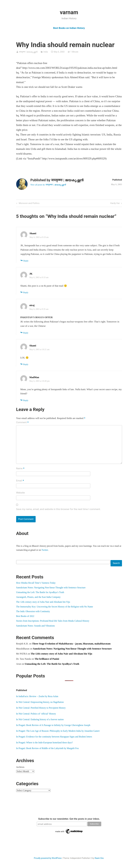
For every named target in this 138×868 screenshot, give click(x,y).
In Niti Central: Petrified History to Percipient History (41, 708)
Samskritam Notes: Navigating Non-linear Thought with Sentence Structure (51, 588)
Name (20, 469)
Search (116, 563)
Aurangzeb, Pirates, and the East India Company (38, 597)
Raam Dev (99, 858)
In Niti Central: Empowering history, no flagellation (40, 702)
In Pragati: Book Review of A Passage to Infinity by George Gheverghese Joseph (53, 725)
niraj (32, 305)
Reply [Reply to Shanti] (26, 261)
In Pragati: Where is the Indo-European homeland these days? (44, 743)
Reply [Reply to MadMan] (26, 400)
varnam (69, 12)
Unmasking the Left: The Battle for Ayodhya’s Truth (40, 592)
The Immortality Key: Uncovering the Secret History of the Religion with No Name (55, 607)
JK (31, 274)
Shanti (33, 233)
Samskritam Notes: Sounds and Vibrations (36, 626)
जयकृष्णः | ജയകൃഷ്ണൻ (28, 52)
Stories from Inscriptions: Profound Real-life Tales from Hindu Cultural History (53, 621)
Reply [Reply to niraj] (26, 333)
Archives (20, 767)
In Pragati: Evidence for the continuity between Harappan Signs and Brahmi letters (54, 737)
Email (20, 481)
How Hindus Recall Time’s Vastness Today (36, 583)
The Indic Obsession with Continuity (33, 611)
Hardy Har (115, 203)
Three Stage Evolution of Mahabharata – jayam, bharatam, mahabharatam (71, 644)
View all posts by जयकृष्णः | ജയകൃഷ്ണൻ (48, 185)
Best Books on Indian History (69, 28)
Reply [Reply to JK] (26, 292)
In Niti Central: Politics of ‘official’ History (36, 714)
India (46, 52)
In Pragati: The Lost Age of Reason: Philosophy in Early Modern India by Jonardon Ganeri (58, 731)
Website (21, 493)
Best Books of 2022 (25, 616)
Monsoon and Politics (29, 203)
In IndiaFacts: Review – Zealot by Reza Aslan (37, 696)
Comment (22, 423)
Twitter (45, 550)
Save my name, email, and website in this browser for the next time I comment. (58, 509)
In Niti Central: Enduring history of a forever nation (40, 719)
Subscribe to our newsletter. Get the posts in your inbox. (69, 819)
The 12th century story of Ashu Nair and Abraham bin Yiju (43, 602)
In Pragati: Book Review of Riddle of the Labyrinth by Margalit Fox (47, 748)
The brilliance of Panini (47, 659)
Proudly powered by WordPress (48, 858)
